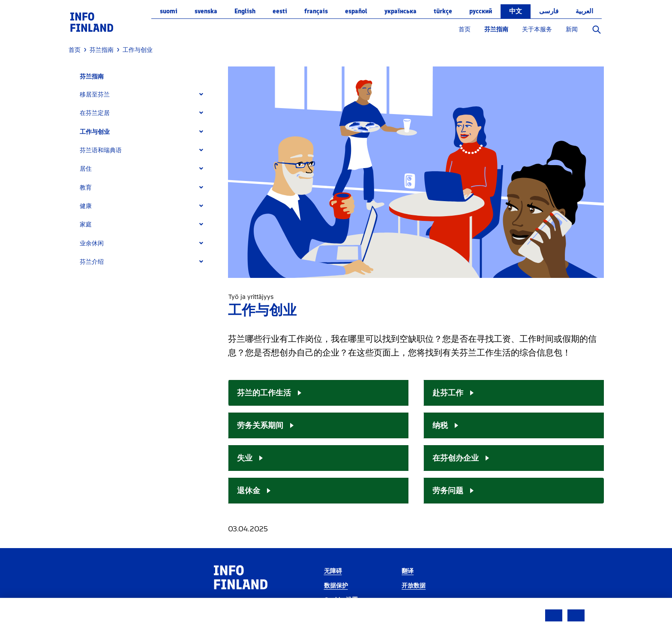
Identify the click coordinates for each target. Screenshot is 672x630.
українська (400, 11)
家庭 (86, 225)
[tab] (145, 95)
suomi (169, 11)
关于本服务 (537, 29)
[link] (92, 22)
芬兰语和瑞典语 (101, 150)
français (316, 11)
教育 (86, 188)
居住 (86, 169)
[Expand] (201, 95)
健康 (86, 206)
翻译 (408, 571)
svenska (206, 11)
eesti (280, 11)
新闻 (572, 29)
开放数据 (414, 586)
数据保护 (336, 586)
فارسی (549, 11)
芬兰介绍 (92, 262)
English (245, 11)
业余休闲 (92, 243)
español (356, 11)
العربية (584, 11)
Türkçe (443, 11)
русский (481, 11)
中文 (516, 11)
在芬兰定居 (95, 113)
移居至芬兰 (95, 95)
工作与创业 (95, 132)
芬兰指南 (496, 29)
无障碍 (333, 571)
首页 (465, 29)
